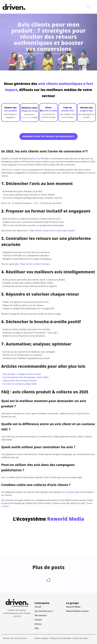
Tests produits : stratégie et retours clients (22, 374)
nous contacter (68, 492)
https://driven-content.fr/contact (35, 264)
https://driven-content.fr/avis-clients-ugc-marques (52, 231)
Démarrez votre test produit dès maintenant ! (49, 136)
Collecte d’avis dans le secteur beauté (20, 381)
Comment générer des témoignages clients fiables (26, 377)
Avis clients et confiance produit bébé (20, 384)
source (36, 159)
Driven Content (13, 170)
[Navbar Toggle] (89, 7)
